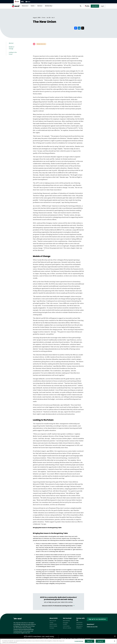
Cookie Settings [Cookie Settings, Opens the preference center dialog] (79, 641)
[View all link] (58, 606)
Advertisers (79, 622)
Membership (49, 6)
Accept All (100, 641)
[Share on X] (83, 28)
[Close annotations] (115, 636)
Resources (26, 6)
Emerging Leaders (66, 623)
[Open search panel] (81, 6)
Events (33, 6)
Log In (102, 6)
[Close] (115, 641)
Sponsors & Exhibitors (79, 627)
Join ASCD (95, 6)
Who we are (53, 621)
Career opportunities (53, 623)
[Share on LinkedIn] (79, 28)
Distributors (79, 624)
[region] (58, 641)
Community (66, 626)
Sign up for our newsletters (97, 619)
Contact (52, 628)
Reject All (90, 641)
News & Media (53, 626)
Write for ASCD (67, 628)
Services (40, 6)
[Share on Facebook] (76, 28)
